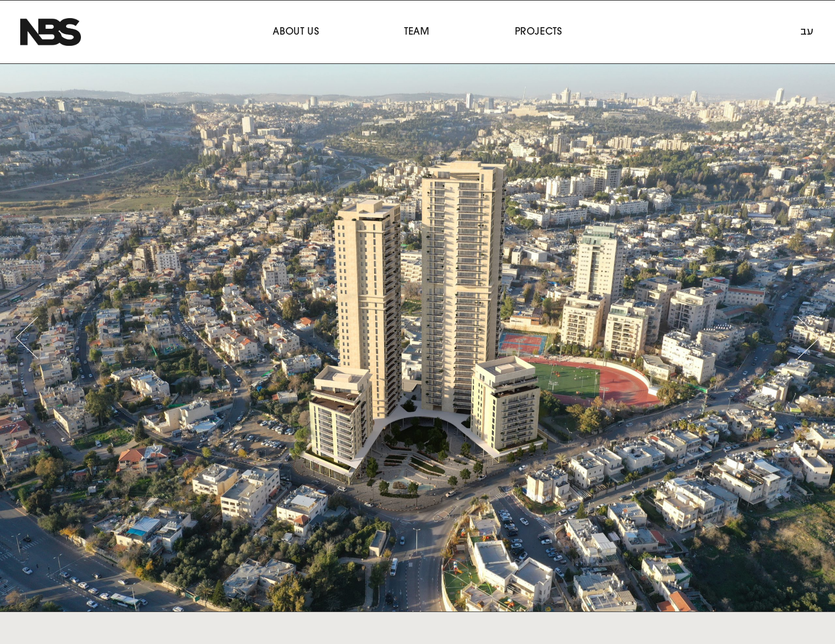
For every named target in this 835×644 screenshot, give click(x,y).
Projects (539, 32)
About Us (296, 32)
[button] (27, 338)
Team (417, 32)
